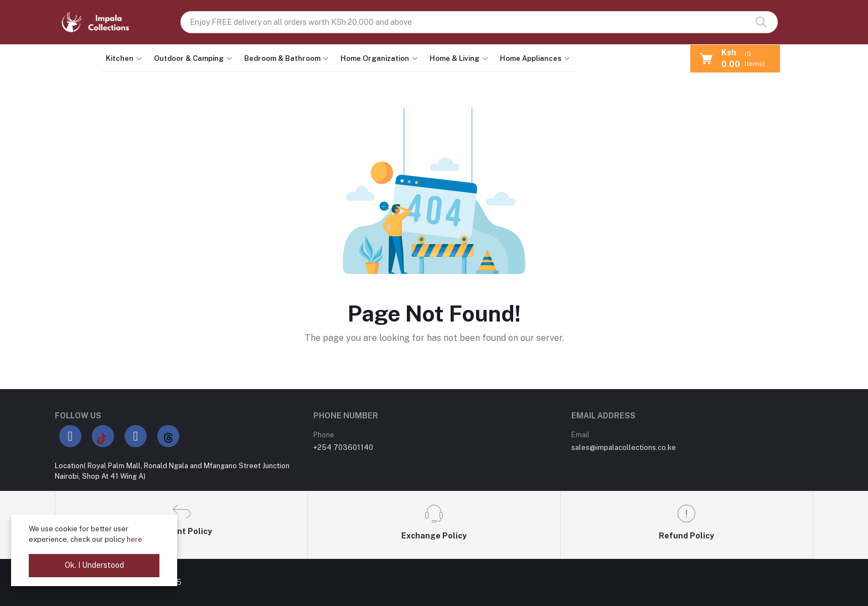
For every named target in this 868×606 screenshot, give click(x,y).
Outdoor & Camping (189, 58)
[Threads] (168, 436)
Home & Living (454, 58)
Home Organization (375, 58)
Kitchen (120, 58)
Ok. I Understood (94, 565)
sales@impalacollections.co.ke (624, 447)
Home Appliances (531, 58)
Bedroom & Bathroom (282, 58)
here (135, 539)
